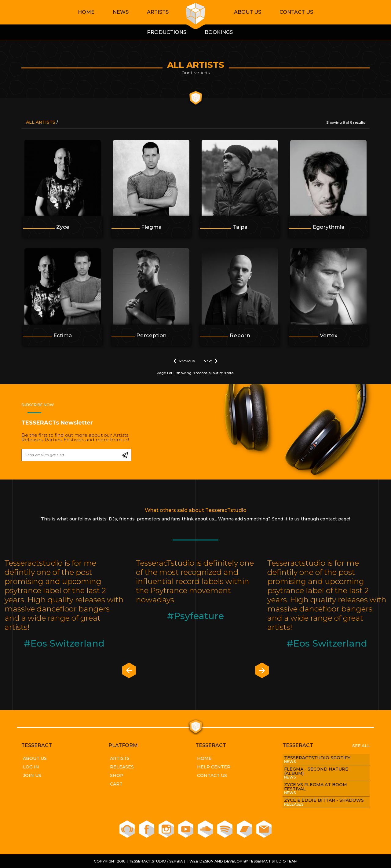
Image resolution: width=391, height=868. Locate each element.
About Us (248, 12)
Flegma (151, 227)
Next (211, 361)
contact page (335, 519)
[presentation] (129, 671)
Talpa (240, 227)
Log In (31, 767)
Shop (117, 775)
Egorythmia (329, 227)
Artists (158, 12)
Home (86, 12)
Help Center (214, 767)
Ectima (63, 335)
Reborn (240, 335)
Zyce (63, 227)
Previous (184, 361)
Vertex (329, 335)
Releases (122, 767)
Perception (151, 335)
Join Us (32, 775)
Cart (116, 784)
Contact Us (296, 12)
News (121, 12)
